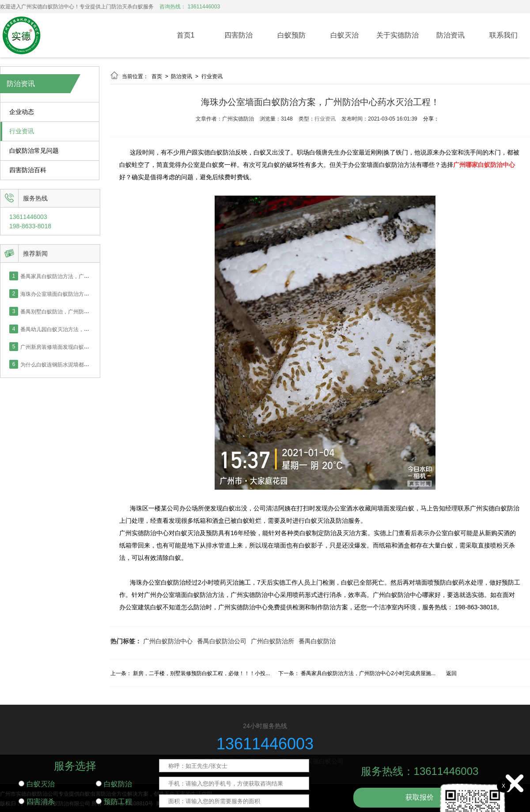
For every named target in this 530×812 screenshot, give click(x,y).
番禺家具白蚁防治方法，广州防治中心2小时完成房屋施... (368, 673)
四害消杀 (37, 802)
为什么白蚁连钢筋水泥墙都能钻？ (60, 364)
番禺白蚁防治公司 (222, 641)
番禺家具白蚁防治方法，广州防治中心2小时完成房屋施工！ (91, 276)
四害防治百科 (28, 170)
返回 (451, 673)
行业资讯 (22, 131)
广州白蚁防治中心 (168, 641)
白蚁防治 (114, 784)
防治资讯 (450, 35)
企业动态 (22, 112)
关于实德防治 (397, 35)
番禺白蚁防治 (317, 641)
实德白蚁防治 (216, 152)
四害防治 (238, 35)
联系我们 (503, 35)
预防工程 (114, 802)
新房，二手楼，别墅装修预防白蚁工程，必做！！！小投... (201, 673)
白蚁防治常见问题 (34, 151)
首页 (157, 76)
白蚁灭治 (344, 35)
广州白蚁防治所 (273, 641)
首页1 (186, 35)
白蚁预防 (291, 35)
